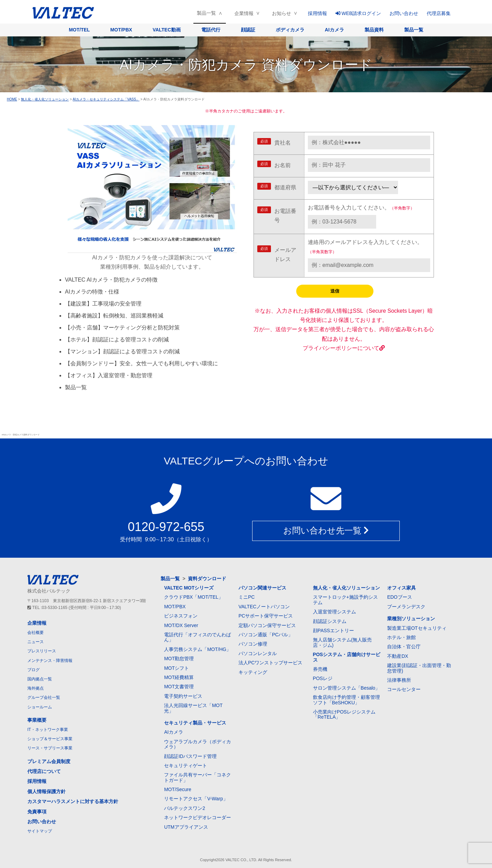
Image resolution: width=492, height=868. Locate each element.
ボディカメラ (290, 30)
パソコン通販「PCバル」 (266, 635)
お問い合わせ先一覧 (326, 531)
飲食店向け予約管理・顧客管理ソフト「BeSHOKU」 (346, 700)
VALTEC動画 (167, 30)
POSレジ (323, 678)
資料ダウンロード (207, 579)
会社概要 (36, 633)
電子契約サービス (183, 696)
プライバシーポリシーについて (344, 348)
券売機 (320, 669)
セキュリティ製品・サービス (195, 723)
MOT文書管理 (179, 687)
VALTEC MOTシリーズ (189, 588)
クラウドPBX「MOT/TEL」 (194, 597)
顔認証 (248, 30)
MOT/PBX (121, 30)
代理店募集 (439, 13)
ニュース (36, 642)
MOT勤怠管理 (179, 659)
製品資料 (374, 30)
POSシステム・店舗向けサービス (347, 657)
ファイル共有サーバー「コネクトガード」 (197, 777)
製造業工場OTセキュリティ (417, 628)
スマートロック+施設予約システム (345, 600)
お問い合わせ (404, 13)
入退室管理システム (334, 612)
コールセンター (404, 689)
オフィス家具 (401, 588)
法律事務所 (399, 680)
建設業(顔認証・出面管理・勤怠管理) (419, 668)
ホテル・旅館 (401, 637)
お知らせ (282, 13)
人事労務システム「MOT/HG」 (197, 649)
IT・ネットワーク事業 (48, 730)
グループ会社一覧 (44, 697)
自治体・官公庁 (404, 647)
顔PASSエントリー (333, 630)
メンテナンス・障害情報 (50, 661)
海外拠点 (36, 688)
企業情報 (244, 13)
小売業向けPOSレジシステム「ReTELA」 (344, 714)
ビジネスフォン (181, 616)
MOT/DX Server (181, 625)
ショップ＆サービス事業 (50, 739)
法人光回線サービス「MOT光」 (193, 708)
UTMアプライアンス (186, 827)
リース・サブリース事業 (50, 748)
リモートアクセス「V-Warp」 (196, 799)
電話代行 (211, 30)
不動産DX (398, 656)
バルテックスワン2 (184, 808)
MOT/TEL (79, 30)
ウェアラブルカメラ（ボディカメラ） (197, 744)
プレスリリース (42, 651)
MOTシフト (176, 668)
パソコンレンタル (258, 653)
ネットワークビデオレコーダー (197, 817)
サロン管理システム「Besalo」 (347, 688)
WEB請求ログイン (358, 13)
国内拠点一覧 (40, 679)
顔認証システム (330, 621)
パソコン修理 (253, 644)
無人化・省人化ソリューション (346, 588)
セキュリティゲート (186, 765)
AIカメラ (334, 30)
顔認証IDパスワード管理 (190, 756)
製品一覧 (206, 13)
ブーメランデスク (406, 607)
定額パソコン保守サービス (267, 625)
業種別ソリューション (411, 619)
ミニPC (247, 597)
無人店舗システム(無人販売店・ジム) (343, 642)
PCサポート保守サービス (266, 616)
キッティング (253, 672)
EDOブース (399, 597)
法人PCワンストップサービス (270, 663)
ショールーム (40, 707)
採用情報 (317, 13)
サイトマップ (40, 831)
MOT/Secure (177, 789)
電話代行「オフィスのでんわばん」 (197, 637)
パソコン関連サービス (262, 588)
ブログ (33, 670)
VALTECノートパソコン (264, 607)
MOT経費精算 (179, 677)
